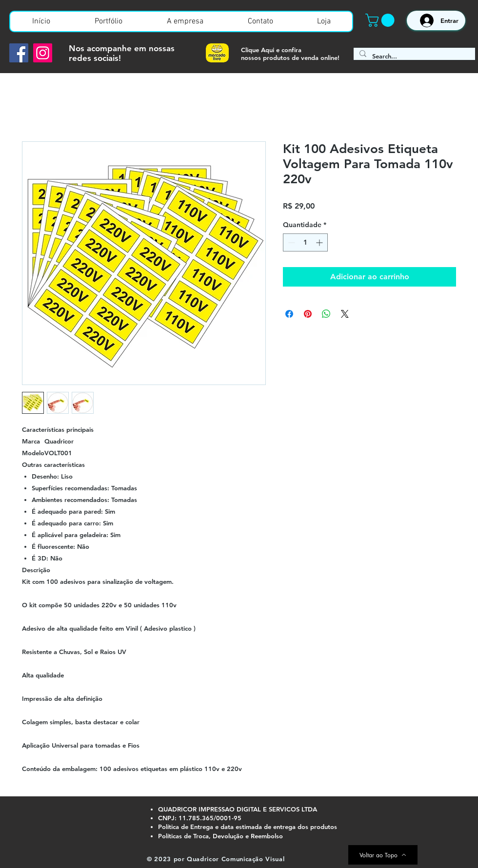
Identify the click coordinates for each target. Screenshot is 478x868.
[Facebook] (19, 53)
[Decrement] (290, 242)
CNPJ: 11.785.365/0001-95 (200, 818)
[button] (381, 20)
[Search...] (413, 56)
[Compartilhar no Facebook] (289, 314)
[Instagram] (43, 53)
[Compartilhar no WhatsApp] (326, 314)
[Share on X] (345, 314)
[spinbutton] (305, 242)
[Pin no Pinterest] (308, 314)
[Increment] (320, 242)
